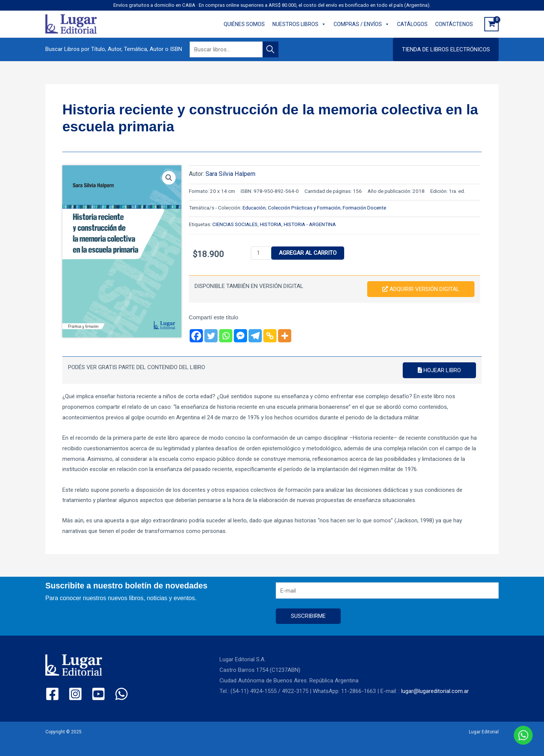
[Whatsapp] (226, 336)
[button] (446, 49)
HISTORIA (271, 224)
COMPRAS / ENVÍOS (362, 24)
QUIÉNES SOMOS (244, 24)
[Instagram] (75, 694)
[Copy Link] (270, 336)
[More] (285, 336)
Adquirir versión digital (421, 289)
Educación (254, 208)
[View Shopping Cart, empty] (491, 24)
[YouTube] (98, 694)
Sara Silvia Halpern (230, 174)
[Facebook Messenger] (240, 336)
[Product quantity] (261, 253)
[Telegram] (255, 336)
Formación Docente (364, 208)
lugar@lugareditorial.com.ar (435, 691)
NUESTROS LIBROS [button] (299, 24)
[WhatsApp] (121, 694)
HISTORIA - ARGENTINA (310, 224)
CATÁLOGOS (412, 24)
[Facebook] (196, 336)
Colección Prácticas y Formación (304, 208)
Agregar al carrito (308, 253)
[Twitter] (211, 336)
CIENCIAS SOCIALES (235, 224)
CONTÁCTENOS (454, 24)
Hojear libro (439, 370)
